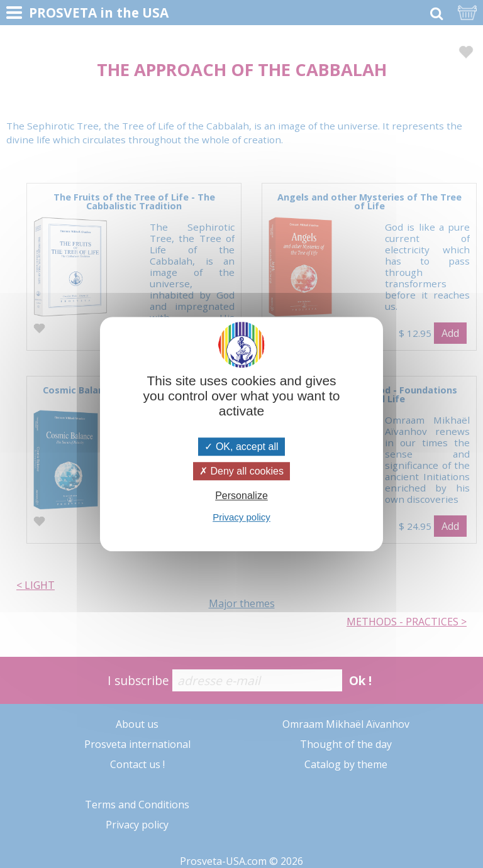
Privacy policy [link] (241, 517)
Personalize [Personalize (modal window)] (241, 496)
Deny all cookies (241, 471)
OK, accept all (241, 447)
